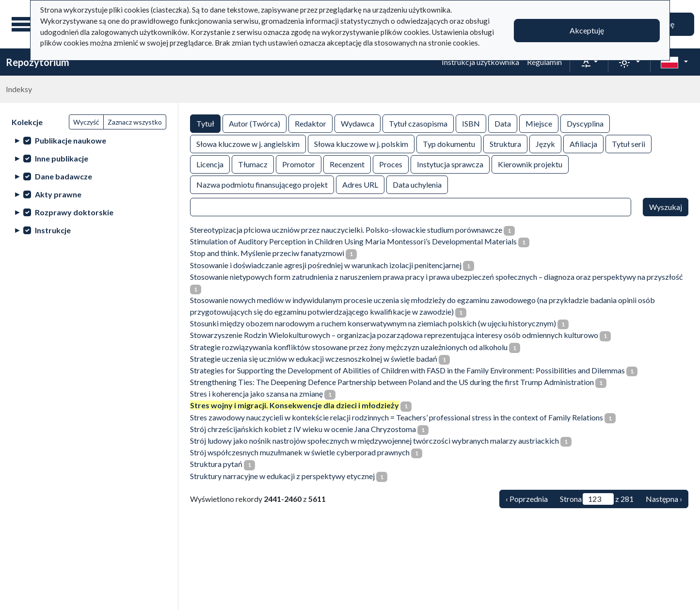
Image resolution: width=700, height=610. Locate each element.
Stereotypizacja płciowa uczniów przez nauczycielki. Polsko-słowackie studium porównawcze (346, 230)
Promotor (299, 164)
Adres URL (360, 184)
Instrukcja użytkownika (480, 62)
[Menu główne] (24, 24)
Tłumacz (253, 164)
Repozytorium (38, 62)
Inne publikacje (62, 158)
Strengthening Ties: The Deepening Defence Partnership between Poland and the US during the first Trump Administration (392, 382)
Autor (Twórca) (255, 123)
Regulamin (544, 62)
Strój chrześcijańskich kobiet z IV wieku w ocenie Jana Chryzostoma (303, 429)
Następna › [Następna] (664, 499)
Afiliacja (583, 143)
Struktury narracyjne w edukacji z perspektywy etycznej (282, 476)
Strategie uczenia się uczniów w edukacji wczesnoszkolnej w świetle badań (314, 359)
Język (545, 143)
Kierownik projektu (530, 164)
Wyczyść (86, 122)
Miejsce (539, 123)
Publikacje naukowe (71, 140)
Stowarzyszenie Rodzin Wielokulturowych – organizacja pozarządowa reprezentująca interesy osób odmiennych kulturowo (394, 335)
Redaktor (310, 123)
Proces (391, 164)
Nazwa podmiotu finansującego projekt (262, 184)
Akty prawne (58, 194)
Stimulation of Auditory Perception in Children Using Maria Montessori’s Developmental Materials (353, 241)
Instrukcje (53, 230)
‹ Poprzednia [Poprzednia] (527, 499)
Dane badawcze (64, 176)
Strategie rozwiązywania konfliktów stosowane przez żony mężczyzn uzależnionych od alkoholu (349, 347)
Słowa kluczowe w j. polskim (361, 143)
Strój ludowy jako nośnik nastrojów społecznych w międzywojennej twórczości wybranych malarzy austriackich (374, 441)
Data (503, 123)
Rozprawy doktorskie (74, 212)
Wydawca (358, 123)
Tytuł (205, 123)
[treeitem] (89, 140)
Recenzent (347, 164)
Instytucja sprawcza (450, 164)
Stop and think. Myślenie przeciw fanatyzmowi (267, 253)
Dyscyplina (585, 123)
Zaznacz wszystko (135, 122)
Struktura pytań (216, 464)
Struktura (505, 143)
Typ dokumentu (449, 143)
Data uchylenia (417, 184)
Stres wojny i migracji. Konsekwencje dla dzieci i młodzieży (294, 405)
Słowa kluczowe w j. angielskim (248, 143)
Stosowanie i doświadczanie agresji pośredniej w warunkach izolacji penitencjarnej (326, 265)
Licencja (210, 164)
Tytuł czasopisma (418, 123)
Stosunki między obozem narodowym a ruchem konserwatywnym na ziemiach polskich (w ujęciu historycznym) (373, 323)
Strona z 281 (597, 499)
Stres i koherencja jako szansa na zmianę (256, 393)
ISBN (471, 123)
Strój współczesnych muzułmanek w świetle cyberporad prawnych (300, 452)
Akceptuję (587, 30)
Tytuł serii (628, 143)
